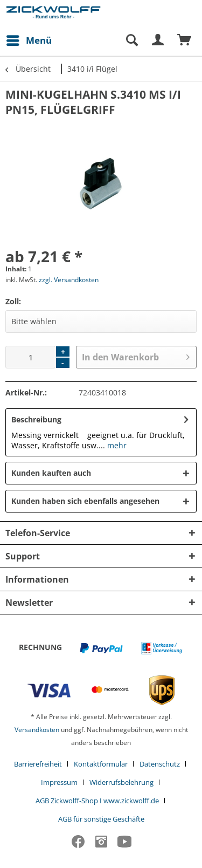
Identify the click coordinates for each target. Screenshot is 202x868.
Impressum (59, 782)
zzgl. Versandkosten (69, 280)
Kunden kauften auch (51, 473)
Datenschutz (160, 764)
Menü (29, 39)
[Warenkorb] (185, 40)
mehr (116, 445)
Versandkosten (37, 730)
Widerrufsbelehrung (121, 782)
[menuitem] (29, 40)
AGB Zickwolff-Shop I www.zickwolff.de (97, 801)
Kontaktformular (101, 764)
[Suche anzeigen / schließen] (131, 40)
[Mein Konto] (158, 40)
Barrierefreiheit (38, 764)
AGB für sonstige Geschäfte (101, 819)
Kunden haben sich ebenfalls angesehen (85, 501)
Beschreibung (36, 419)
